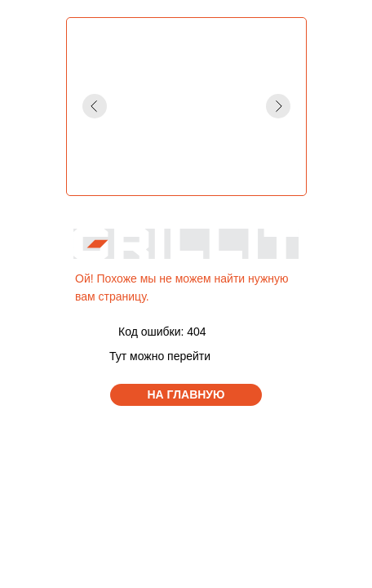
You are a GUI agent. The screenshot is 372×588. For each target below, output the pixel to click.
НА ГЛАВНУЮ (186, 394)
